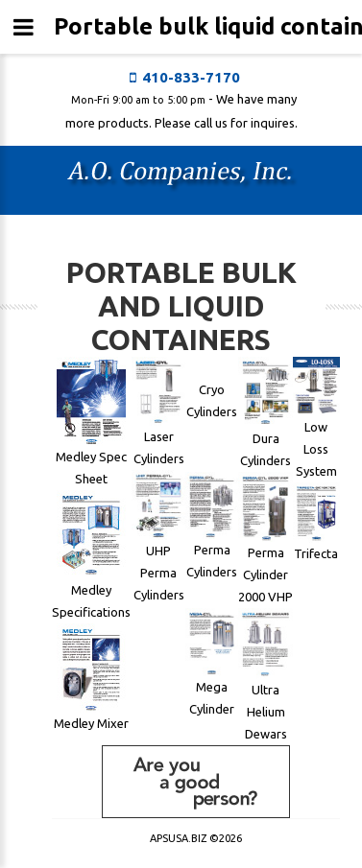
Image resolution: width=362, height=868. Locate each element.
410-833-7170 (191, 77)
